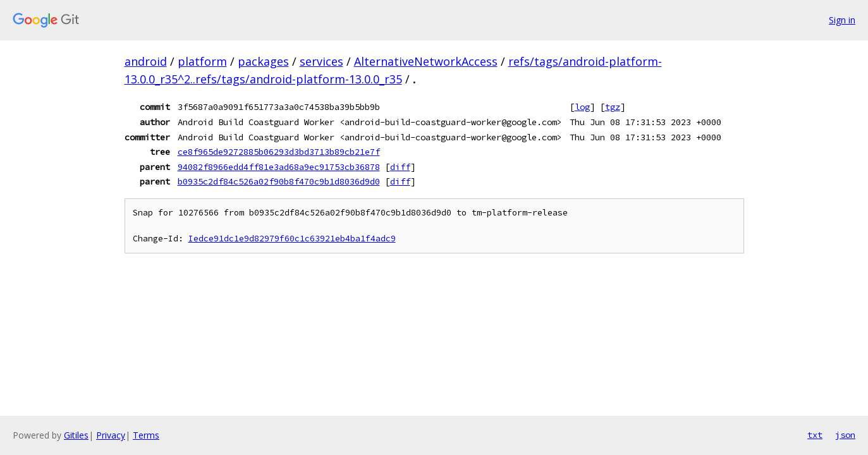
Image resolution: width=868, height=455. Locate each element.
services (321, 61)
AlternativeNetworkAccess (426, 61)
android (146, 61)
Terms (146, 435)
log (582, 107)
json (845, 435)
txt (815, 435)
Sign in (842, 20)
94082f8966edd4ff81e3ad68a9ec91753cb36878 (279, 167)
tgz (613, 107)
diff (400, 167)
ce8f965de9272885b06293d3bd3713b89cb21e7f (279, 152)
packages (263, 61)
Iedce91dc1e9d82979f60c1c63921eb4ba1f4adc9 (292, 239)
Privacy (111, 435)
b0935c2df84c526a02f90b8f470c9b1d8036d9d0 (279, 181)
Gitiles (76, 435)
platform (202, 61)
